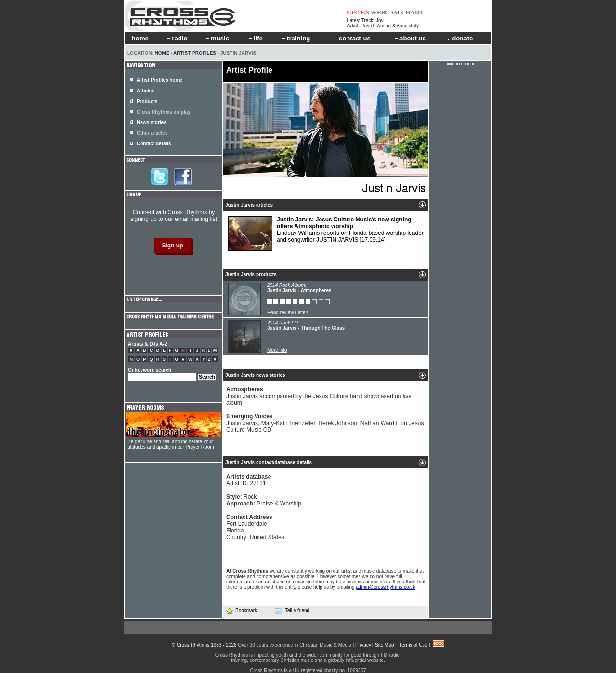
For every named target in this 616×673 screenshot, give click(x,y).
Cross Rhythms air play (164, 112)
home (138, 38)
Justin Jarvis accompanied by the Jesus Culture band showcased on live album (319, 396)
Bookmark (241, 611)
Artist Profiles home (160, 80)
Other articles (152, 133)
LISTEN (358, 12)
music (217, 38)
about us (410, 38)
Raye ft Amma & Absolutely (390, 26)
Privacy (363, 645)
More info (277, 350)
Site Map (384, 645)
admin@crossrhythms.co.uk (385, 587)
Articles (146, 91)
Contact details (154, 144)
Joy (380, 20)
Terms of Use (413, 645)
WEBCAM (385, 12)
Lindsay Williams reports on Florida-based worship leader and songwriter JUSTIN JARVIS (326, 233)
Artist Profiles (195, 53)
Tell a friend (292, 611)
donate (460, 38)
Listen (302, 313)
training (295, 38)
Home (162, 53)
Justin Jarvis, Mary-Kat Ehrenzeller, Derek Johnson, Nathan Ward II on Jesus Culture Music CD (325, 423)
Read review (281, 313)
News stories (152, 123)
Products (147, 101)
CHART (412, 12)
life (255, 38)
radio (177, 38)
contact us (353, 38)
